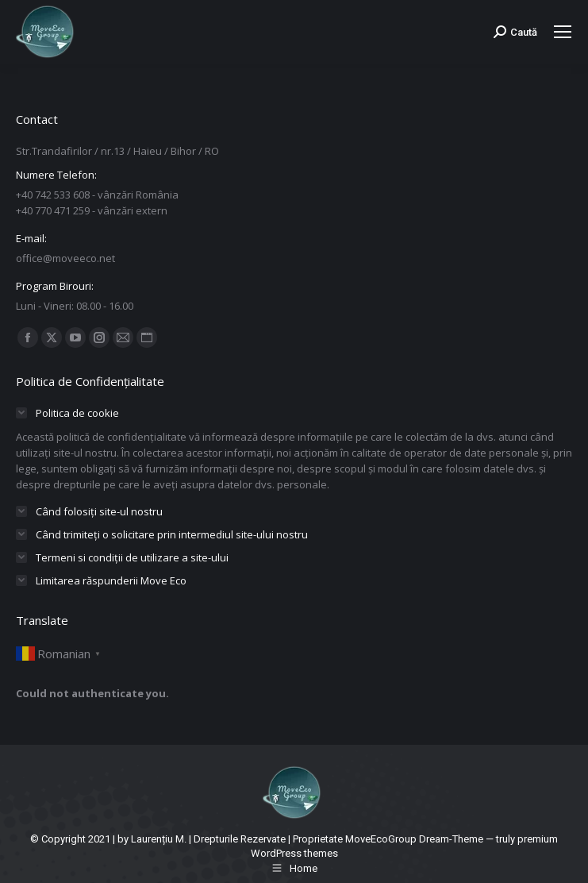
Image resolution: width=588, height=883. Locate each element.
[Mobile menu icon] (563, 32)
